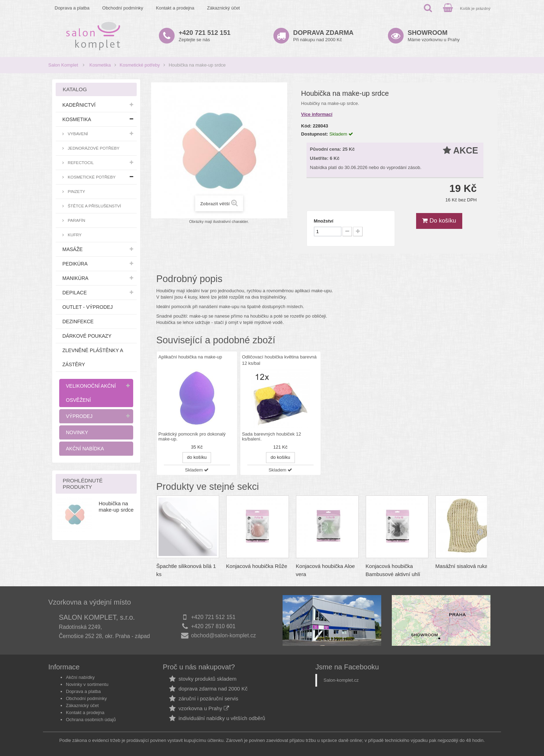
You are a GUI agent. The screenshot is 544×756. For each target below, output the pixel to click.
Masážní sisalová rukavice (466, 566)
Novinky (77, 432)
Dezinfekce (78, 321)
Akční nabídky (80, 677)
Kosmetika (100, 65)
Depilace (75, 293)
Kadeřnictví (79, 105)
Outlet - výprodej (88, 307)
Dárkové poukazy (87, 336)
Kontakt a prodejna (175, 8)
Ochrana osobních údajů (91, 720)
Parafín (76, 220)
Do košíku (439, 221)
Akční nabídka (85, 449)
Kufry (74, 235)
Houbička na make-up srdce (116, 507)
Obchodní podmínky (123, 8)
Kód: (307, 126)
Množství (324, 221)
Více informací (317, 114)
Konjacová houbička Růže (257, 566)
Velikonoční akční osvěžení (91, 393)
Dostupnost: (315, 134)
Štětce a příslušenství (94, 206)
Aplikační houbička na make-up (190, 357)
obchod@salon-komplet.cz (223, 635)
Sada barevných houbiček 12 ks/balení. (272, 437)
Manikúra (75, 278)
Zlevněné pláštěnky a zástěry (93, 357)
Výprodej (79, 416)
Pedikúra (75, 264)
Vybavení (77, 134)
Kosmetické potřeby (140, 65)
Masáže (73, 249)
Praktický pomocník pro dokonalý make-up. (192, 437)
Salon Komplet (63, 65)
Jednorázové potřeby (93, 148)
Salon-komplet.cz (341, 680)
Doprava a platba (72, 8)
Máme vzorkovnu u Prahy (434, 36)
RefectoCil (80, 163)
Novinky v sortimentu (87, 684)
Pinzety (76, 191)
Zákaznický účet (224, 8)
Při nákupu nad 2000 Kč (323, 36)
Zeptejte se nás (205, 36)
